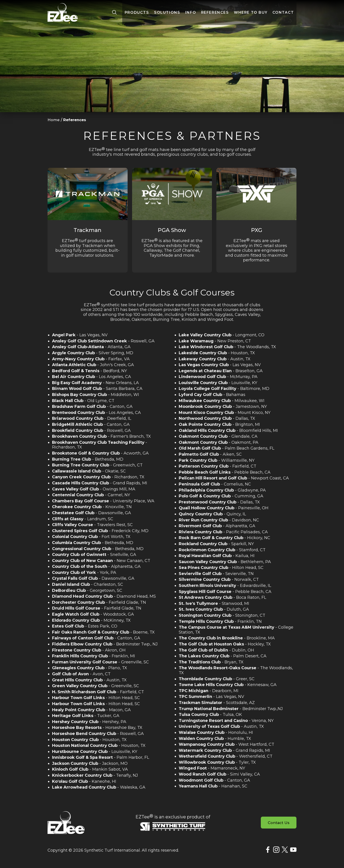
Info (191, 14)
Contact (283, 14)
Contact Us (278, 823)
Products (137, 14)
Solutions (167, 14)
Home (54, 120)
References (215, 14)
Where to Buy (251, 14)
